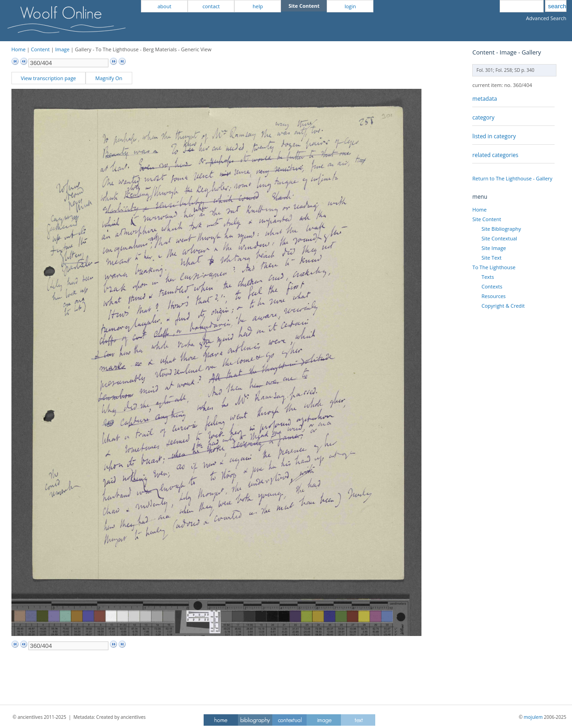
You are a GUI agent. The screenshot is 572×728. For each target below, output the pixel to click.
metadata (485, 99)
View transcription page (48, 78)
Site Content (487, 219)
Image (62, 49)
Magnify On (109, 78)
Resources (494, 296)
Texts (488, 277)
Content (40, 49)
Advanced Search (546, 18)
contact (211, 6)
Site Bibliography (501, 229)
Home (19, 49)
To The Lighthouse (494, 267)
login (350, 6)
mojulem (533, 717)
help (258, 6)
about (164, 6)
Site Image (494, 248)
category (483, 117)
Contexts (492, 286)
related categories (495, 155)
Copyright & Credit (503, 306)
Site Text (491, 258)
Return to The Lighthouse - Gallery (512, 178)
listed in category (494, 136)
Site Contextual (499, 238)
